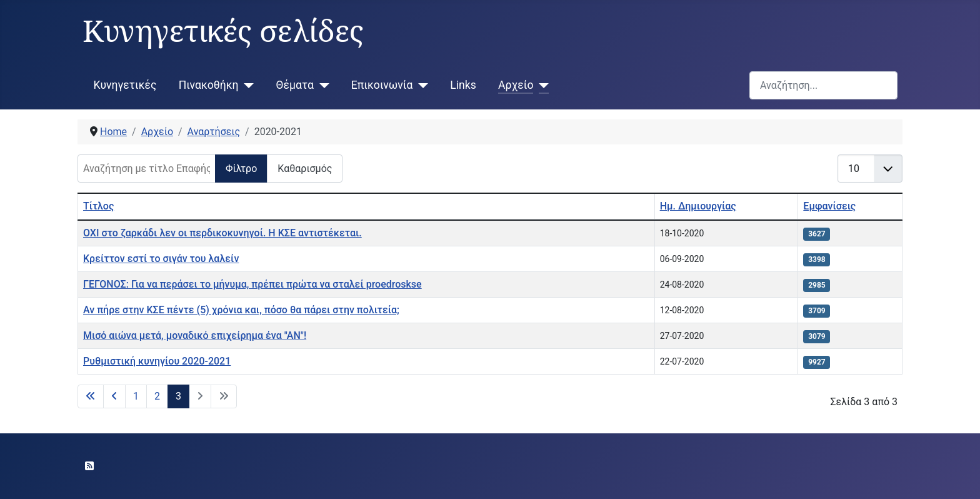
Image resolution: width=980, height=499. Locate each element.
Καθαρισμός (305, 169)
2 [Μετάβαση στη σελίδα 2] (157, 396)
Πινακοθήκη (209, 85)
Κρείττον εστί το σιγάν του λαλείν (161, 259)
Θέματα (295, 85)
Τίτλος (98, 206)
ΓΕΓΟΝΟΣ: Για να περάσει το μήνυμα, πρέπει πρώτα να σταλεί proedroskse (252, 284)
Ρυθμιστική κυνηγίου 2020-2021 (157, 361)
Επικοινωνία (382, 85)
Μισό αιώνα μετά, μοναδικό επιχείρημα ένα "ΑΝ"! (195, 335)
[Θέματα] (322, 85)
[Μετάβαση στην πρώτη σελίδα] (91, 396)
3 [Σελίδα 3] (178, 396)
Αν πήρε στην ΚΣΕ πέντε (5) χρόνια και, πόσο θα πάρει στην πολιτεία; (241, 310)
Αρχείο (516, 85)
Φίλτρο (241, 169)
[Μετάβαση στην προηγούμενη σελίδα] (114, 396)
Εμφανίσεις (829, 206)
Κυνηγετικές (125, 85)
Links (463, 85)
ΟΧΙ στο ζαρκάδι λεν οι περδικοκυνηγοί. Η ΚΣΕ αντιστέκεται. (222, 233)
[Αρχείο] (541, 85)
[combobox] (823, 85)
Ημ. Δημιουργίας (698, 206)
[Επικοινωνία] (420, 85)
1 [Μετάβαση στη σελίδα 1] (136, 396)
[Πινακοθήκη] (247, 85)
